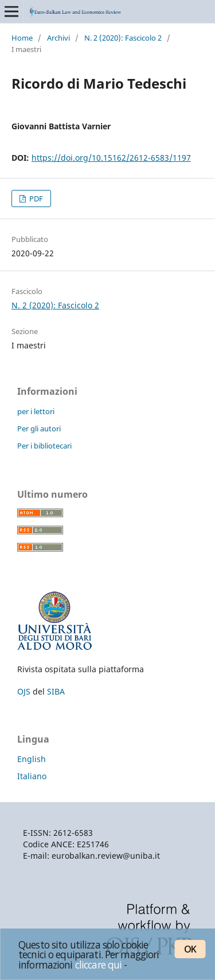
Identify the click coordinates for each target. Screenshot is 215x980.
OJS (24, 691)
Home (22, 38)
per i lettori (36, 411)
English (32, 759)
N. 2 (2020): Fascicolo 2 (123, 38)
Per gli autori (39, 428)
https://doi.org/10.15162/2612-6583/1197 (111, 158)
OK (190, 949)
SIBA (56, 691)
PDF (35, 199)
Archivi (58, 38)
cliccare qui (99, 965)
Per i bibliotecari (44, 446)
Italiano (32, 776)
